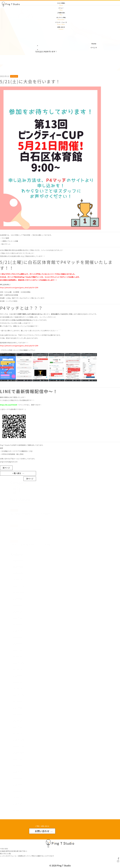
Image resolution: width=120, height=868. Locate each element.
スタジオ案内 (61, 4)
